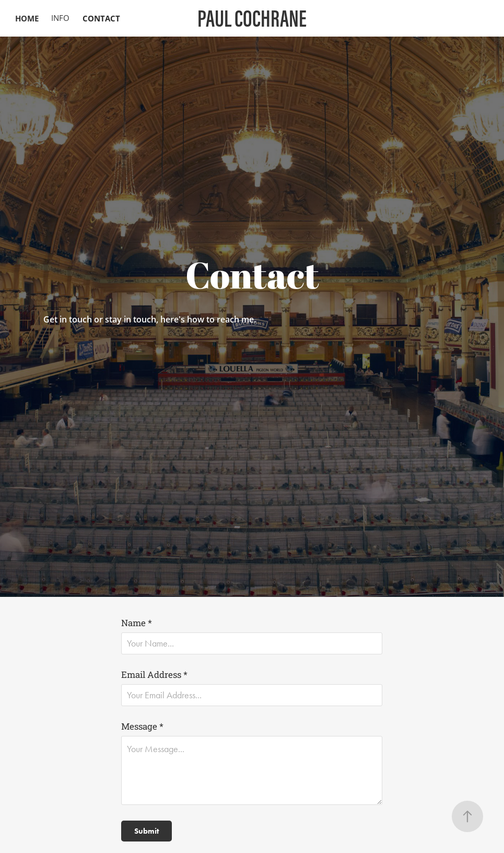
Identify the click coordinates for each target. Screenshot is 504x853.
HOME (27, 18)
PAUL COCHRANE (252, 18)
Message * (142, 726)
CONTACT (101, 18)
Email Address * (154, 675)
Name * (137, 623)
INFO (60, 18)
